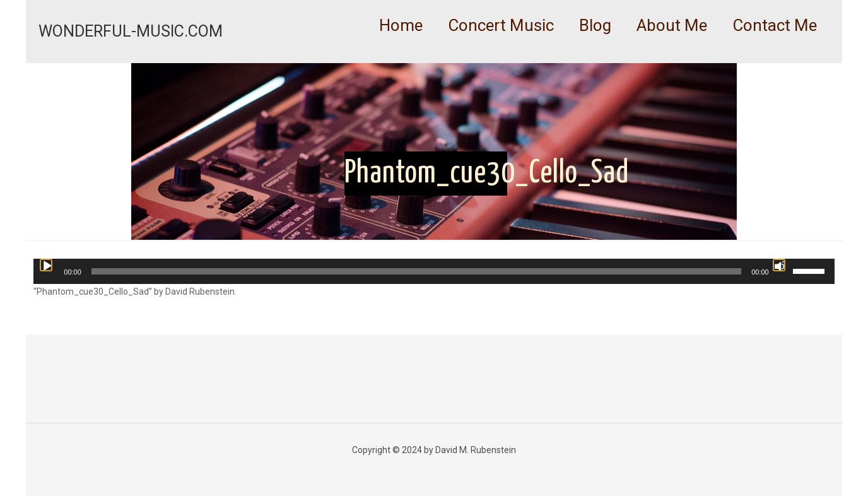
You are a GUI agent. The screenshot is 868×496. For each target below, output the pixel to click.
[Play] (46, 265)
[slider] (416, 271)
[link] (501, 57)
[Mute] (779, 265)
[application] (434, 271)
